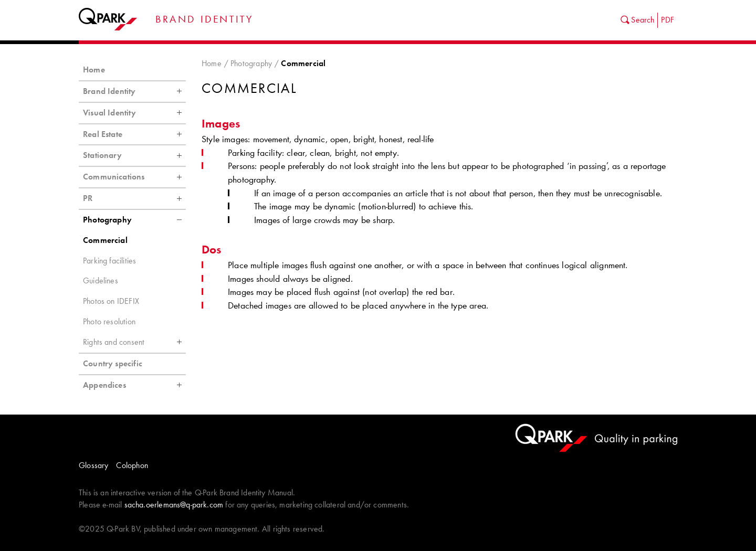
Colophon (132, 465)
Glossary (93, 465)
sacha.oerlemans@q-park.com (174, 505)
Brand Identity (134, 91)
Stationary (134, 155)
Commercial (105, 240)
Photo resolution (109, 321)
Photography (251, 63)
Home (212, 63)
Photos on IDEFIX (111, 301)
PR (134, 198)
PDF (668, 20)
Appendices (134, 385)
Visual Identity (134, 113)
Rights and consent (134, 342)
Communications (134, 177)
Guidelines (101, 280)
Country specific (113, 363)
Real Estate (134, 134)
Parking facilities (109, 261)
